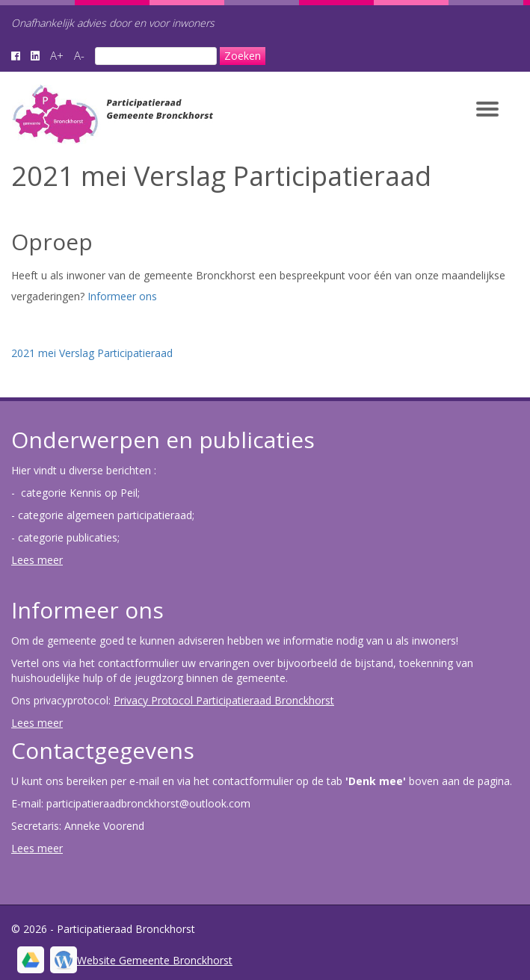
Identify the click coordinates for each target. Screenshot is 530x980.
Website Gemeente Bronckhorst (155, 960)
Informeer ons (122, 296)
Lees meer (37, 560)
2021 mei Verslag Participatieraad (92, 353)
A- (79, 55)
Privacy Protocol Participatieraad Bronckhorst (224, 700)
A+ (57, 55)
